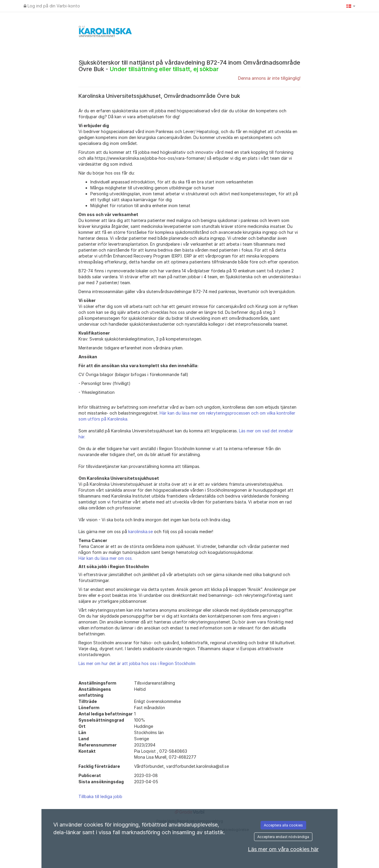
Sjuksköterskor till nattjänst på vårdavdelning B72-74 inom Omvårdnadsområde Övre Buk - (189, 66)
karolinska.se (140, 531)
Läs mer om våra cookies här (283, 849)
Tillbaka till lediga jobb (100, 796)
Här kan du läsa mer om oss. (106, 558)
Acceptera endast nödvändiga (283, 837)
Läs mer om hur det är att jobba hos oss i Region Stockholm (137, 663)
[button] (351, 6)
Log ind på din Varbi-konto (52, 6)
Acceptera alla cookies (283, 825)
